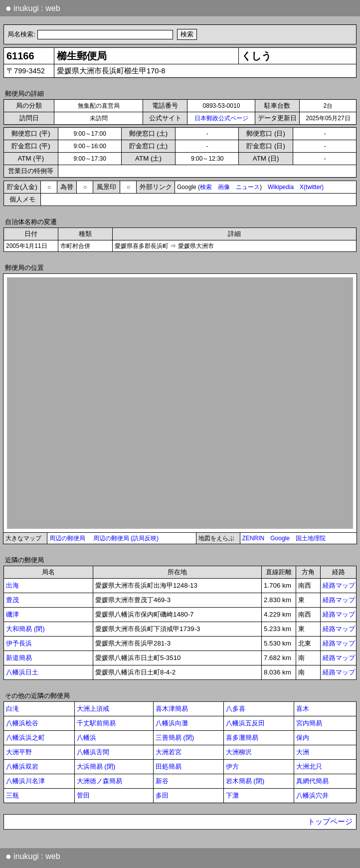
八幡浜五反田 (245, 723)
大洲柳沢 (239, 752)
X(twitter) (312, 187)
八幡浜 (87, 738)
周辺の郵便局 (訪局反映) (126, 538)
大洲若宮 (169, 752)
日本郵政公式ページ (221, 118)
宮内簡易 (309, 723)
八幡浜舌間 (93, 752)
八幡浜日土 (22, 672)
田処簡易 (169, 766)
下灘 (232, 795)
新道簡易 (19, 658)
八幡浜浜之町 (25, 738)
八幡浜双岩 (22, 766)
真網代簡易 (312, 781)
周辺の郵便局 (67, 538)
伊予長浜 (19, 643)
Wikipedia (281, 187)
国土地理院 (311, 538)
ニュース (248, 187)
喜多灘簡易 (242, 738)
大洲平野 (19, 752)
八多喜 (236, 709)
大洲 (303, 752)
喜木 (303, 709)
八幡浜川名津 (25, 781)
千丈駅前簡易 (96, 723)
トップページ (330, 822)
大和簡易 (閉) (25, 629)
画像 (224, 187)
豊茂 (12, 600)
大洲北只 (309, 766)
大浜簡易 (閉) (96, 766)
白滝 (12, 709)
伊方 (232, 766)
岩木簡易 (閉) (245, 781)
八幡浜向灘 (172, 723)
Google (280, 538)
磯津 (12, 614)
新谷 (162, 781)
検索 (206, 187)
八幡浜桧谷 (22, 723)
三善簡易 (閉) (175, 738)
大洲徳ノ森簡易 (99, 781)
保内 (303, 738)
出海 (12, 585)
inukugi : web (33, 8)
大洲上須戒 (93, 709)
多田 (162, 795)
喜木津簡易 (172, 709)
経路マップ (339, 585)
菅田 (83, 795)
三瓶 (12, 795)
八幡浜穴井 (312, 795)
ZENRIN (254, 538)
